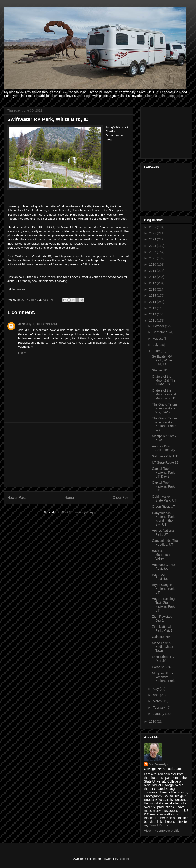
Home (69, 498)
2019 (153, 271)
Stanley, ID (160, 370)
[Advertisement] (68, 455)
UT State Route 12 (165, 462)
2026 (153, 227)
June (157, 351)
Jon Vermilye (158, 764)
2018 (153, 277)
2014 (153, 302)
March (158, 701)
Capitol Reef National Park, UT (164, 486)
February (160, 708)
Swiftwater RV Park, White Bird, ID (162, 360)
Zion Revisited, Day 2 (163, 618)
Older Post (121, 498)
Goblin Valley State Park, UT (164, 498)
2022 (153, 252)
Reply (22, 353)
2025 (153, 233)
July (156, 345)
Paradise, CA (161, 667)
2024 (153, 239)
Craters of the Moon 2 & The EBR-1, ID (164, 380)
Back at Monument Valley (161, 555)
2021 (153, 258)
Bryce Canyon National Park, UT (164, 589)
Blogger (124, 859)
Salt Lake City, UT (165, 456)
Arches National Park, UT (163, 533)
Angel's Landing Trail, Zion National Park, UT (164, 604)
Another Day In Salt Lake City (164, 448)
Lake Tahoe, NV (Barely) (163, 659)
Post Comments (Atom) (77, 512)
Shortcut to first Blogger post (165, 96)
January (159, 714)
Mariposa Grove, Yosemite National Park (164, 677)
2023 (153, 246)
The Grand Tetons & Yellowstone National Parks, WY (165, 424)
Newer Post (17, 498)
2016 (153, 289)
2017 (153, 283)
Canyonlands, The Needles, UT (165, 543)
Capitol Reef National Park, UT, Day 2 (164, 473)
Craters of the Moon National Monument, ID (164, 394)
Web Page (84, 96)
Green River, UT (164, 507)
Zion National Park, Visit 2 (162, 629)
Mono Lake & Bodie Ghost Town (162, 647)
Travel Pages (158, 825)
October (159, 326)
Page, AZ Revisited (160, 577)
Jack (22, 324)
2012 (153, 314)
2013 (153, 308)
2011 (153, 320)
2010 (153, 721)
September (161, 332)
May (156, 689)
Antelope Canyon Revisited (164, 567)
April (156, 695)
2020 (153, 264)
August (158, 339)
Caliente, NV (161, 637)
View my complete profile (162, 831)
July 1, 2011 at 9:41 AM (41, 324)
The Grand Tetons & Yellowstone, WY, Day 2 (165, 408)
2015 (153, 296)
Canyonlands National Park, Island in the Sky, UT (164, 519)
